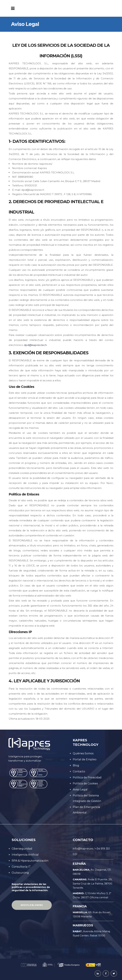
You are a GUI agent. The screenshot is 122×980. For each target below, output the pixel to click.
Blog (76, 765)
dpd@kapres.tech (35, 345)
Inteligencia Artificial (25, 855)
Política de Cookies (85, 783)
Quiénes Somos (83, 753)
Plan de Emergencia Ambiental (86, 810)
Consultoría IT (21, 867)
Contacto (79, 771)
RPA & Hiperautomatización (30, 861)
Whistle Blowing (32, 905)
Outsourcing (20, 873)
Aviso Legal (80, 789)
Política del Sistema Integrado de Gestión (87, 798)
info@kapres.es (83, 849)
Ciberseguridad (22, 849)
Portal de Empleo (85, 759)
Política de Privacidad (87, 777)
